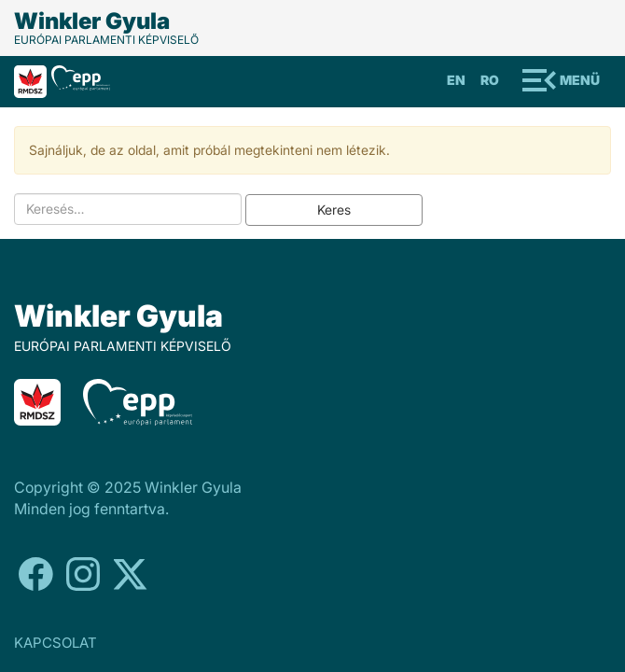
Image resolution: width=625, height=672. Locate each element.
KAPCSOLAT (56, 643)
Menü (580, 80)
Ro (490, 80)
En (456, 80)
